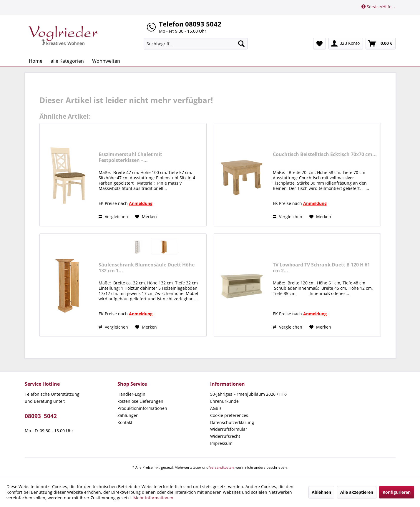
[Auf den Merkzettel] (146, 217)
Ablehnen (321, 492)
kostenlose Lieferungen (140, 401)
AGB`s (216, 408)
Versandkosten (221, 467)
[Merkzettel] (319, 44)
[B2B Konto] (346, 44)
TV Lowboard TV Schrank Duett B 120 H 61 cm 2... (321, 268)
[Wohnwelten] (106, 61)
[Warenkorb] (381, 44)
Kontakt (125, 422)
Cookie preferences (229, 415)
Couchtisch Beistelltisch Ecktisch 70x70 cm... (325, 154)
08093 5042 (41, 416)
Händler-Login (131, 394)
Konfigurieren (397, 492)
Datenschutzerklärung (232, 422)
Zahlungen (128, 415)
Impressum (221, 443)
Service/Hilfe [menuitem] (377, 7)
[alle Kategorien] (67, 61)
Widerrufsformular (229, 429)
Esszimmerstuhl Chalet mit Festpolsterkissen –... (130, 157)
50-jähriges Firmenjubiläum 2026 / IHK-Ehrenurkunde (249, 398)
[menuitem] (196, 44)
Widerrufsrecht (225, 436)
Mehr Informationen (153, 498)
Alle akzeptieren (357, 492)
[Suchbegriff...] (196, 44)
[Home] (36, 61)
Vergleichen (113, 217)
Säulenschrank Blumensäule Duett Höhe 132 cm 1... (147, 268)
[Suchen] (241, 44)
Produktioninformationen (142, 408)
